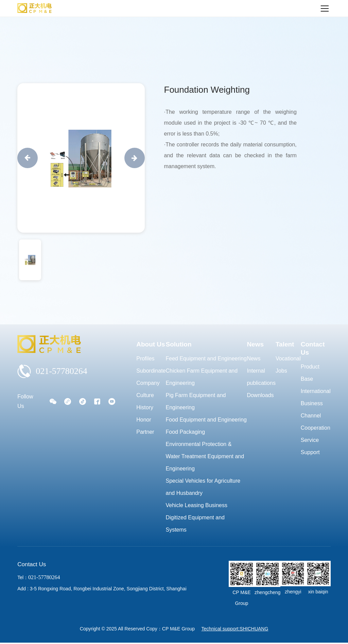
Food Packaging (186, 432)
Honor (144, 420)
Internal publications (261, 377)
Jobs (281, 371)
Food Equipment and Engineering (206, 420)
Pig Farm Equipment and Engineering (196, 401)
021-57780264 (52, 371)
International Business (316, 397)
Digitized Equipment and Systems (195, 524)
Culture (145, 395)
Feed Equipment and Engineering (206, 359)
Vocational (288, 359)
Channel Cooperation (316, 422)
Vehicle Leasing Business (197, 505)
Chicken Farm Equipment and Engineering (202, 377)
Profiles (145, 359)
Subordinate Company (151, 377)
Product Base (310, 373)
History (145, 407)
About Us (151, 344)
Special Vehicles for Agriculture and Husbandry (203, 487)
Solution (179, 344)
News (255, 344)
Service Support (310, 446)
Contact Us (313, 348)
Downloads (260, 395)
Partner (145, 432)
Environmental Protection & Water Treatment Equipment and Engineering (205, 456)
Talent (285, 344)
